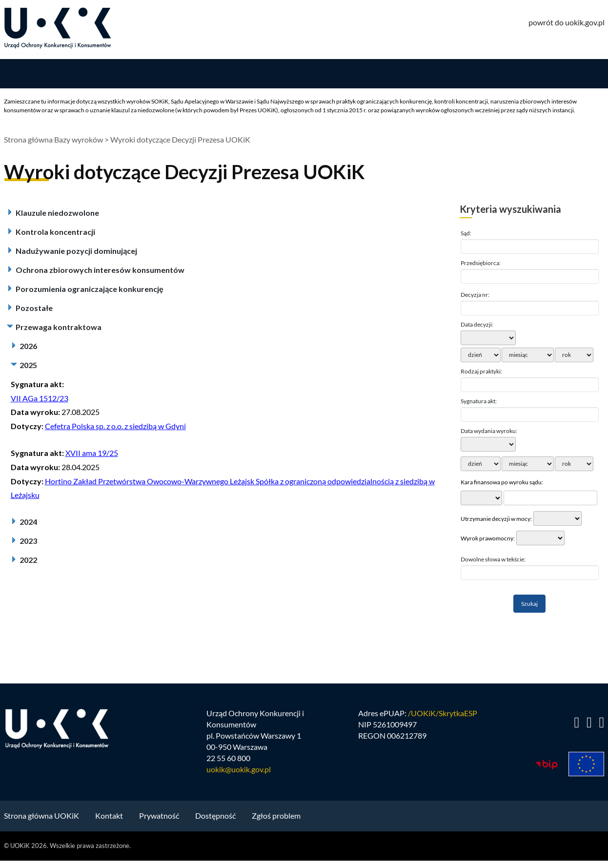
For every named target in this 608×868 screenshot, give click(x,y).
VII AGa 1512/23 (40, 398)
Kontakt (109, 816)
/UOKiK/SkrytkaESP (443, 713)
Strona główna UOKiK (41, 816)
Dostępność (215, 816)
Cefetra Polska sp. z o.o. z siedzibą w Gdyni (115, 426)
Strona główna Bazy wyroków (53, 139)
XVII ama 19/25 (92, 453)
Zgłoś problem (276, 816)
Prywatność (159, 816)
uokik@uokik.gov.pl (239, 769)
